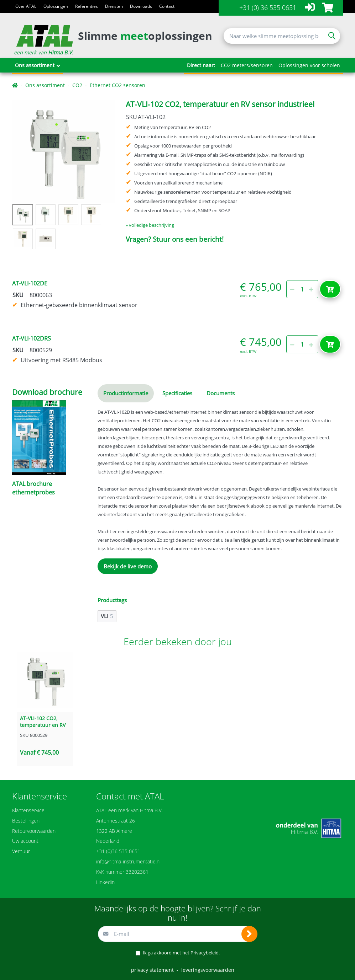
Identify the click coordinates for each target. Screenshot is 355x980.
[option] (64, 151)
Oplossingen (56, 6)
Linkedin (105, 882)
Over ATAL (26, 6)
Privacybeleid (205, 953)
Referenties (87, 6)
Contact (167, 6)
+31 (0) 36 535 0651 (268, 7)
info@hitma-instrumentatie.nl (128, 861)
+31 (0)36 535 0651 (118, 851)
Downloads (141, 6)
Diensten (114, 6)
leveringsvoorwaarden (208, 970)
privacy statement (152, 970)
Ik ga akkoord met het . (181, 953)
